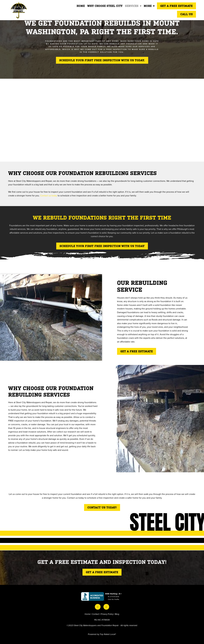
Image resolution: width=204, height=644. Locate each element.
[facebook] (98, 607)
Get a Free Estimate (176, 6)
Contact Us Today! (102, 507)
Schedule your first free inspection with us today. (102, 60)
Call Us (186, 14)
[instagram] (106, 607)
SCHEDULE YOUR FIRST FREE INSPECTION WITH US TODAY (102, 246)
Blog (117, 614)
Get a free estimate (137, 351)
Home (80, 6)
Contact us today (49, 195)
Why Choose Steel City (104, 6)
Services (133, 6)
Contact (96, 614)
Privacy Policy (107, 614)
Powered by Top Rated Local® (102, 634)
